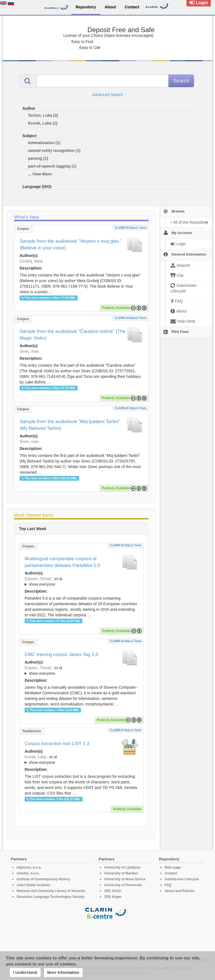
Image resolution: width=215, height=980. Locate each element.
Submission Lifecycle (182, 879)
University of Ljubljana (122, 867)
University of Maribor (121, 873)
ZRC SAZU (113, 891)
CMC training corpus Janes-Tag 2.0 (61, 654)
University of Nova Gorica (125, 879)
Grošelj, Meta (31, 261)
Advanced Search (108, 95)
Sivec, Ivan (29, 351)
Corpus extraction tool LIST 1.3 (57, 744)
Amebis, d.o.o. (28, 873)
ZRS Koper (113, 897)
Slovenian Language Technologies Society (51, 897)
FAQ (168, 885)
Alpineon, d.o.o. (29, 867)
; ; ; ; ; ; (81, 760)
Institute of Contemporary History (43, 879)
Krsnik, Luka (35, 757)
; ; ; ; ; (81, 671)
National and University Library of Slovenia (51, 891)
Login (199, 3)
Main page (173, 867)
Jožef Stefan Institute (33, 885)
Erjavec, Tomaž (38, 579)
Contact (171, 873)
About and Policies (180, 891)
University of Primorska (123, 885)
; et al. (81, 582)
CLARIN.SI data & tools (131, 228)
